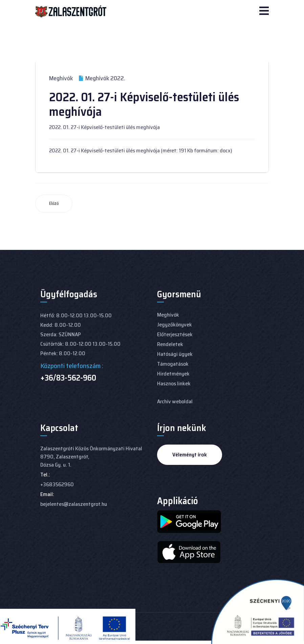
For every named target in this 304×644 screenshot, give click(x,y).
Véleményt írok (190, 455)
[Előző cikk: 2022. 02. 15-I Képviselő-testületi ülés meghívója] (54, 204)
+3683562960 (57, 484)
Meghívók (61, 78)
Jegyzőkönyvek (175, 325)
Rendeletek (170, 344)
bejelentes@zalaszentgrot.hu (74, 504)
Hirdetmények (173, 374)
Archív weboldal (175, 401)
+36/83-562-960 (68, 378)
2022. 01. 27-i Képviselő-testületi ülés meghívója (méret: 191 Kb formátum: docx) (141, 151)
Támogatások (173, 364)
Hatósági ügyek (175, 354)
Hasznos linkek (174, 383)
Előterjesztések (175, 334)
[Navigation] (264, 12)
